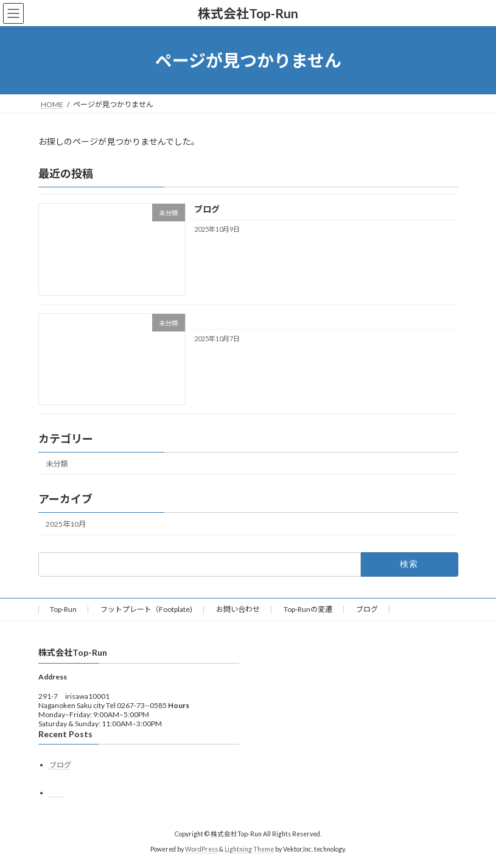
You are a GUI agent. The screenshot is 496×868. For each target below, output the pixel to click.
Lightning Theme (249, 849)
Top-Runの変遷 (308, 609)
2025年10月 (66, 524)
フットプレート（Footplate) (146, 609)
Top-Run (63, 609)
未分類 (57, 464)
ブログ (206, 210)
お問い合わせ (238, 609)
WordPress (201, 849)
